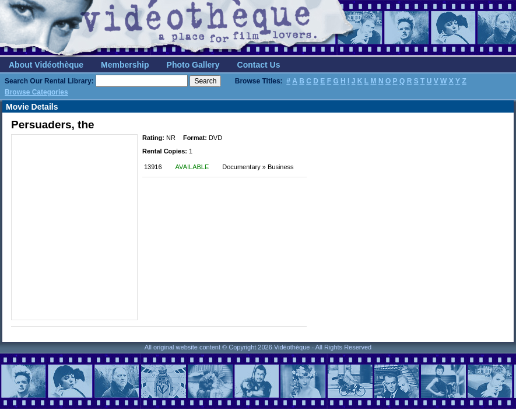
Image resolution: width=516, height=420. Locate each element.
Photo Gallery (193, 65)
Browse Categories (36, 92)
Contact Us (259, 65)
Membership (125, 65)
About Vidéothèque (46, 65)
